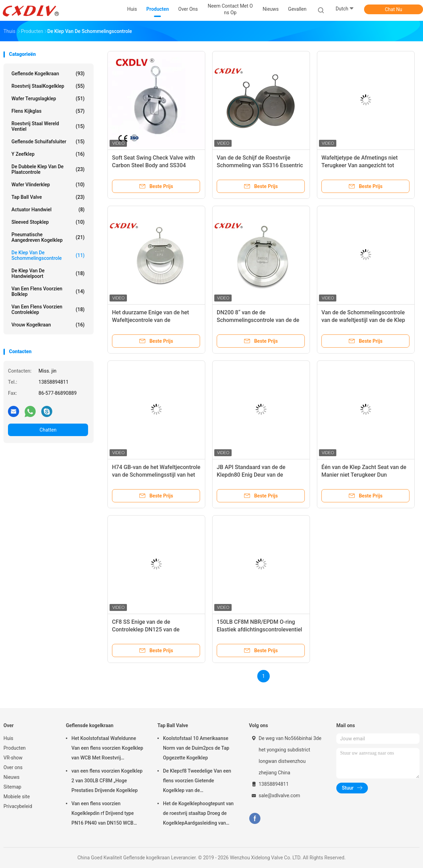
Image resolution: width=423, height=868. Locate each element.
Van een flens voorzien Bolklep (48, 291)
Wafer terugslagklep (48, 99)
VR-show (13, 758)
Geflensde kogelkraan (48, 74)
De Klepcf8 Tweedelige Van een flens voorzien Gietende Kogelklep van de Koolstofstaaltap (197, 782)
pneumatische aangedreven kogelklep (48, 237)
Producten (15, 748)
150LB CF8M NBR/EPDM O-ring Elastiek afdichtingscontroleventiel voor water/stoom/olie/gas (259, 629)
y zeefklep (48, 154)
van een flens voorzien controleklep (48, 309)
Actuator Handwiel (48, 210)
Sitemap (12, 787)
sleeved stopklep (48, 222)
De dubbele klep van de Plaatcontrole (48, 169)
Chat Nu (394, 9)
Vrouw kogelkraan (48, 325)
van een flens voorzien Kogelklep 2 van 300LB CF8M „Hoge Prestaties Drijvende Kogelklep (107, 781)
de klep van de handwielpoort (48, 273)
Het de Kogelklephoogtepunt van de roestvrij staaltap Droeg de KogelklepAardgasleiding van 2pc (198, 814)
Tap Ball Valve (48, 197)
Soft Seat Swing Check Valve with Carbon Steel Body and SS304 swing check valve (153, 165)
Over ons (13, 767)
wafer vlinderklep (48, 185)
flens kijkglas (48, 111)
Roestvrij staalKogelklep (48, 86)
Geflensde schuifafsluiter (48, 142)
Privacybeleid (18, 806)
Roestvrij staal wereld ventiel (48, 126)
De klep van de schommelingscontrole (48, 255)
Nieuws (11, 777)
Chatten (48, 430)
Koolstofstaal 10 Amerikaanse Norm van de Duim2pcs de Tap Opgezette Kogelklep (196, 748)
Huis (8, 738)
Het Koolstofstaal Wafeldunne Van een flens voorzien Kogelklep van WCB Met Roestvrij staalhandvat (107, 749)
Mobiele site (17, 797)
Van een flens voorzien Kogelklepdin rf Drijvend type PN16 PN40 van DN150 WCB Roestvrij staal (103, 814)
